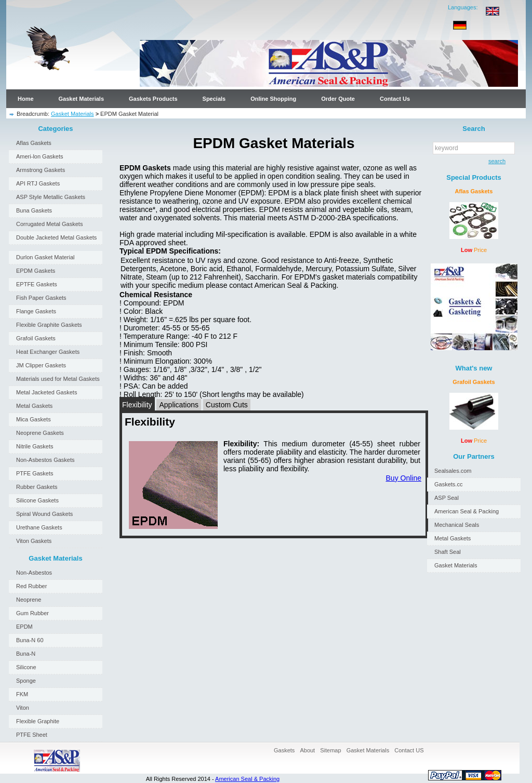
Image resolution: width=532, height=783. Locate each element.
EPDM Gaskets (36, 271)
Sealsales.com (453, 471)
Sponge (26, 681)
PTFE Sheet (32, 735)
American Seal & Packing (467, 511)
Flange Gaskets (36, 311)
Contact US (409, 750)
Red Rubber (31, 586)
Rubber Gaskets (37, 487)
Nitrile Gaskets (35, 446)
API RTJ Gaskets (38, 183)
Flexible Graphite (38, 721)
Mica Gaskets (34, 419)
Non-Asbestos (34, 573)
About (307, 750)
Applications (179, 405)
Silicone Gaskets (37, 500)
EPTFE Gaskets (37, 284)
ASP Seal (447, 498)
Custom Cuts (227, 405)
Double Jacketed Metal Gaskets (56, 237)
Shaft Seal (448, 552)
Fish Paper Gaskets (41, 298)
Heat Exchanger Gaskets (48, 352)
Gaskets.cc (448, 484)
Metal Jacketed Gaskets (46, 392)
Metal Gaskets (34, 406)
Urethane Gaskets (39, 527)
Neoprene (29, 600)
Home (26, 99)
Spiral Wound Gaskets (44, 514)
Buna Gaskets (34, 210)
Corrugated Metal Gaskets (49, 224)
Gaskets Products (153, 99)
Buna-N (26, 654)
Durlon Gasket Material (45, 257)
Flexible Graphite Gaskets (49, 325)
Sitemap (330, 750)
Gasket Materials (81, 99)
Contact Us (395, 99)
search (495, 161)
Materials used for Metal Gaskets (58, 379)
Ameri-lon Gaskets (39, 156)
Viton (23, 708)
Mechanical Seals (457, 525)
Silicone (26, 667)
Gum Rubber (32, 613)
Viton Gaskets (34, 541)
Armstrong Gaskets (41, 170)
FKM (22, 694)
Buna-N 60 (30, 640)
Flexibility (137, 405)
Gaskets (284, 750)
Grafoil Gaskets (36, 338)
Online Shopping (273, 99)
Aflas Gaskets (34, 143)
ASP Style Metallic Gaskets (51, 197)
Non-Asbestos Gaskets (45, 460)
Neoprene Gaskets (40, 433)
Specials (214, 99)
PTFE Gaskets (35, 473)
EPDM (24, 627)
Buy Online (404, 478)
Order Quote (338, 99)
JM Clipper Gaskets (41, 365)
